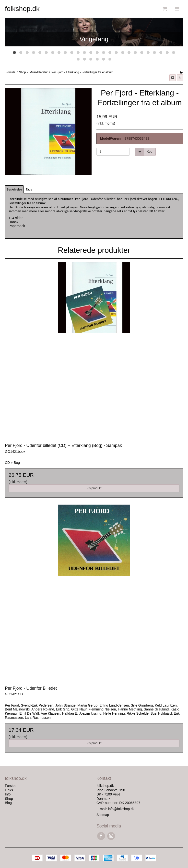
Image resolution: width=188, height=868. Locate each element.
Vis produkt (94, 488)
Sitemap (103, 815)
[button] (173, 78)
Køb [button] (144, 152)
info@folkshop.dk (121, 809)
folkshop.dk (22, 9)
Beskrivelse (14, 190)
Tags (29, 190)
